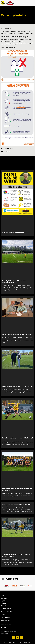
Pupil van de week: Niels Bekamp (13, 233)
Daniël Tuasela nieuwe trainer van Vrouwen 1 (17, 334)
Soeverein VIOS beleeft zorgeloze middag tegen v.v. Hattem (16, 555)
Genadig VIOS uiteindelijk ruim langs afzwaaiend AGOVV (14, 282)
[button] (2, 152)
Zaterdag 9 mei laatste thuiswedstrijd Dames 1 (17, 438)
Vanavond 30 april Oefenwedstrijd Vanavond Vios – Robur (17, 489)
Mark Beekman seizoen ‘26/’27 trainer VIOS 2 (17, 386)
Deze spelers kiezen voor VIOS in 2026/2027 (17, 505)
